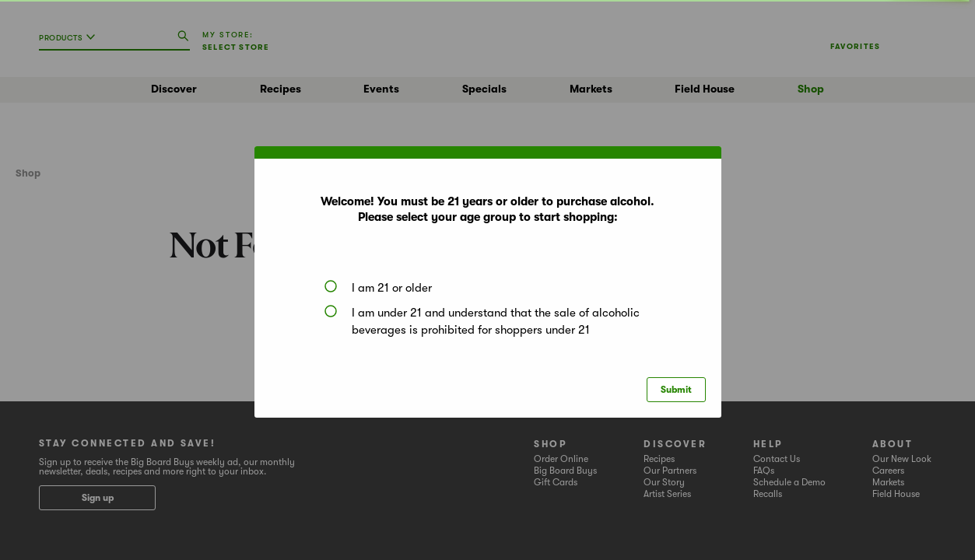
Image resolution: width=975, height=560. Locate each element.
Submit (676, 390)
